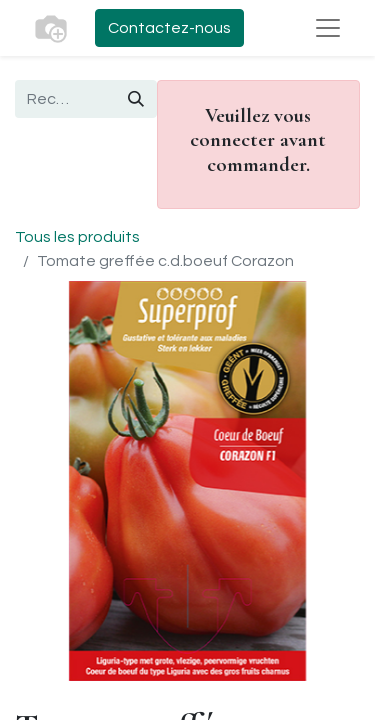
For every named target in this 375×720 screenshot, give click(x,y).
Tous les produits (77, 237)
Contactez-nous (169, 28)
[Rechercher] (136, 99)
